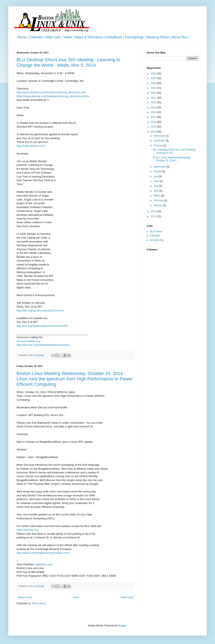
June (157, 181)
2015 (154, 127)
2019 (154, 107)
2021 (154, 98)
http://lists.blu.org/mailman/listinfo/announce (43, 345)
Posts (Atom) (39, 603)
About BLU (180, 37)
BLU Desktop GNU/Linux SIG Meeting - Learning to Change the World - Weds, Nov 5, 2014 (68, 62)
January (158, 205)
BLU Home (156, 232)
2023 (154, 88)
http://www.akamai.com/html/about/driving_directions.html (51, 92)
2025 (154, 78)
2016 (154, 122)
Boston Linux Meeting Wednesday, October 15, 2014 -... (172, 159)
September (160, 167)
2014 (154, 132)
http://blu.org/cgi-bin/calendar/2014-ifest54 (42, 326)
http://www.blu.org (27, 530)
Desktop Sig (157, 240)
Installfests (114, 37)
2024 (154, 83)
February (159, 200)
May (156, 186)
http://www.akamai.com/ (31, 146)
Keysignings (134, 37)
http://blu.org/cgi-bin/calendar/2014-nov (40, 311)
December (160, 136)
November (160, 141)
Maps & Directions (89, 37)
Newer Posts (25, 597)
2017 (154, 117)
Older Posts (127, 597)
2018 (154, 112)
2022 (154, 93)
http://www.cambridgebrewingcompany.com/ (43, 553)
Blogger (122, 626)
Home (22, 37)
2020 (154, 103)
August (158, 171)
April (156, 191)
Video (68, 37)
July (156, 176)
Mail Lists (53, 37)
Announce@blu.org (28, 341)
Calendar (36, 37)
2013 (154, 211)
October (158, 146)
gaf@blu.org (44, 564)
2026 (154, 74)
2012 (154, 216)
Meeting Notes (158, 37)
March (157, 196)
